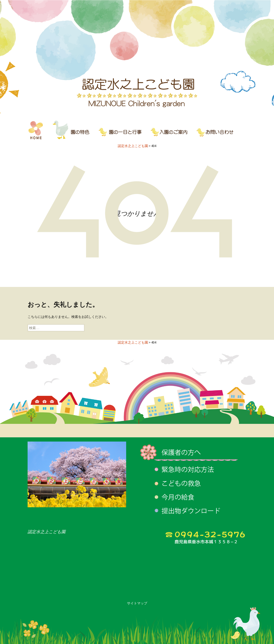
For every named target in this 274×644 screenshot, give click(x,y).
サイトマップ (137, 603)
